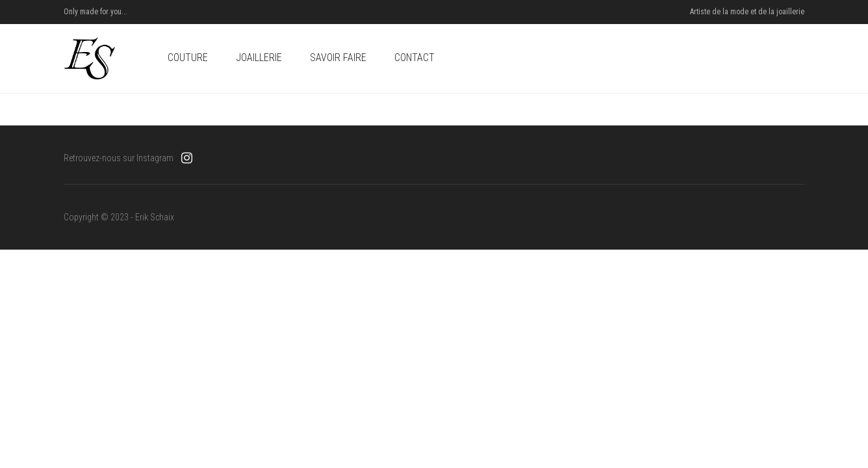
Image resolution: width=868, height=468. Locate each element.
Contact (415, 58)
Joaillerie (259, 58)
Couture (188, 58)
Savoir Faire (338, 58)
